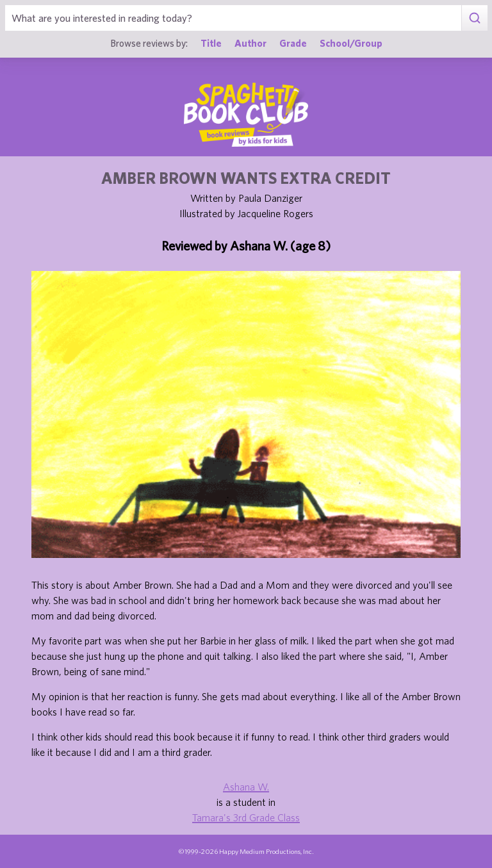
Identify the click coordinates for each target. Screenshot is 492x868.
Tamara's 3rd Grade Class (246, 817)
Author (250, 43)
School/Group (351, 43)
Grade (293, 43)
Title (211, 43)
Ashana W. (246, 787)
